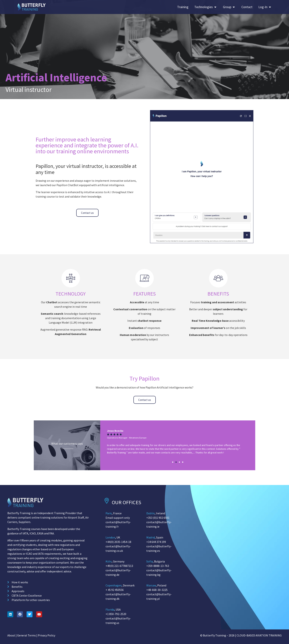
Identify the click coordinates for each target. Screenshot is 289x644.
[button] (173, 462)
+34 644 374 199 (156, 542)
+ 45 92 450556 (115, 590)
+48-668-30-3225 (157, 590)
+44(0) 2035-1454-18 (118, 542)
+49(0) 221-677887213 (119, 566)
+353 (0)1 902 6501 (158, 518)
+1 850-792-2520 (116, 614)
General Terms (26, 635)
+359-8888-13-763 (158, 566)
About (11, 635)
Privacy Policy (47, 635)
